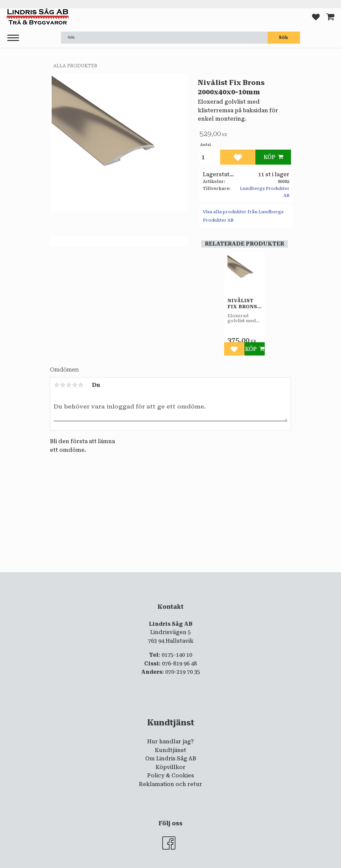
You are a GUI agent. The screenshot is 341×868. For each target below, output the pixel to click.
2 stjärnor (63, 385)
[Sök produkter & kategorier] (164, 38)
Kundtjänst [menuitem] (170, 750)
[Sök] (284, 38)
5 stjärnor (81, 385)
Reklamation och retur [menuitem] (170, 784)
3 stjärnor (69, 385)
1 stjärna (57, 385)
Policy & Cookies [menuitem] (171, 776)
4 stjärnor (75, 385)
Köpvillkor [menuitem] (170, 767)
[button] (13, 38)
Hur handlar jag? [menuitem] (170, 742)
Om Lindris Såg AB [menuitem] (171, 759)
